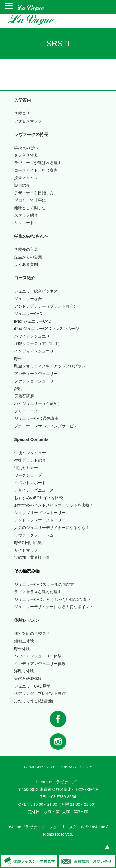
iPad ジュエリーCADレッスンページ (47, 329)
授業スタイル (26, 178)
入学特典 (26, 155)
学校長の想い (26, 148)
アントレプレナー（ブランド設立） (46, 306)
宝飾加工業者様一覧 (32, 557)
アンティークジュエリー (36, 374)
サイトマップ (26, 550)
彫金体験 (22, 649)
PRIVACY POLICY (76, 767)
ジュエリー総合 (28, 299)
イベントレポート (30, 483)
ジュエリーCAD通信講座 (36, 418)
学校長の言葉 (26, 249)
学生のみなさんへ (31, 236)
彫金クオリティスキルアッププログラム (50, 366)
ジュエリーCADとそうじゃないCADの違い (52, 599)
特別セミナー (26, 468)
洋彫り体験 (24, 671)
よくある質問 (26, 264)
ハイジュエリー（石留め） (38, 403)
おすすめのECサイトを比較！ (41, 498)
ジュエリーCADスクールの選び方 (44, 584)
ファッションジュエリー (36, 381)
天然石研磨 (24, 396)
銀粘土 (20, 389)
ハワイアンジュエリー (34, 336)
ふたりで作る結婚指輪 (34, 701)
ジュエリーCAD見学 (32, 686)
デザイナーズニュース (34, 490)
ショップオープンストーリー (40, 513)
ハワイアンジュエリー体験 (38, 656)
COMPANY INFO (39, 767)
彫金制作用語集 (28, 543)
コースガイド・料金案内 (36, 170)
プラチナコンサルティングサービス (46, 426)
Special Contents (31, 439)
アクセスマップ (28, 121)
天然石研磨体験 (28, 679)
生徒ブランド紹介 (30, 460)
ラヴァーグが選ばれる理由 (38, 163)
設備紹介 (22, 185)
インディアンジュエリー (36, 351)
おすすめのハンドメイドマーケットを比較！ (54, 505)
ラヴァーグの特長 (31, 134)
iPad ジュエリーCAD (33, 321)
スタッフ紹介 (26, 215)
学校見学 (22, 113)
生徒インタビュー (30, 453)
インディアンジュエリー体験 (40, 664)
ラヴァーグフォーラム (34, 535)
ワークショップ (28, 475)
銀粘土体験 (24, 641)
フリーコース (26, 411)
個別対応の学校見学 (32, 633)
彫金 (18, 359)
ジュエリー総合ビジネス (36, 291)
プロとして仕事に (30, 200)
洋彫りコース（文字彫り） (38, 343)
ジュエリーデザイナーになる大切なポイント (54, 607)
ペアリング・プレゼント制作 (40, 693)
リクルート (24, 223)
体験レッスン (27, 620)
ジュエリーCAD (28, 314)
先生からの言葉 (28, 257)
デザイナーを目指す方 (34, 193)
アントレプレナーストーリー (40, 520)
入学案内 (23, 100)
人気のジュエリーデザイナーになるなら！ (52, 528)
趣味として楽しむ (30, 208)
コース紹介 (25, 278)
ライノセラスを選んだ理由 (38, 592)
